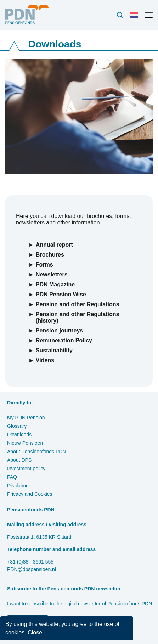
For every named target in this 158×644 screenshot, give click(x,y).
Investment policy (26, 469)
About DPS (19, 460)
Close (35, 632)
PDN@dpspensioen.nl (32, 569)
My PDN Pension (26, 418)
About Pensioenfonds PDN (37, 452)
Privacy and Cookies (30, 494)
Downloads (19, 435)
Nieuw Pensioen (25, 443)
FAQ (12, 477)
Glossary (17, 426)
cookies (15, 632)
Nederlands (135, 18)
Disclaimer (19, 486)
